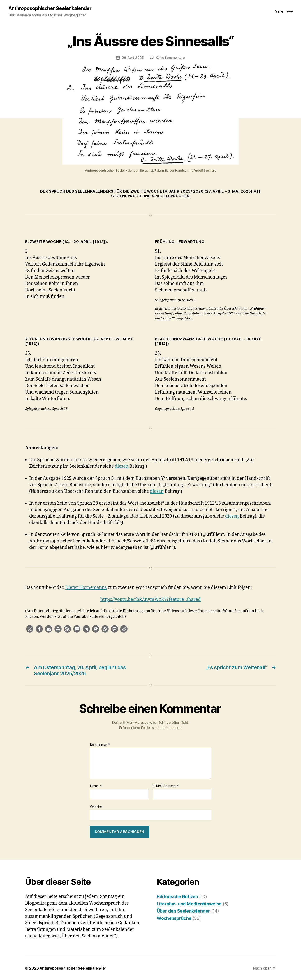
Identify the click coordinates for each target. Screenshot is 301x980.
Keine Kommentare (170, 58)
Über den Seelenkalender (183, 911)
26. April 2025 (133, 58)
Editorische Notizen (177, 897)
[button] (30, 629)
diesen (122, 466)
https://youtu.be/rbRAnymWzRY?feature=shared (150, 600)
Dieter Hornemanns (86, 588)
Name (96, 786)
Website (96, 807)
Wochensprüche (174, 918)
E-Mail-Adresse (165, 786)
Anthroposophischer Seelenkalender (50, 8)
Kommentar (100, 745)
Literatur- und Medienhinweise (189, 904)
